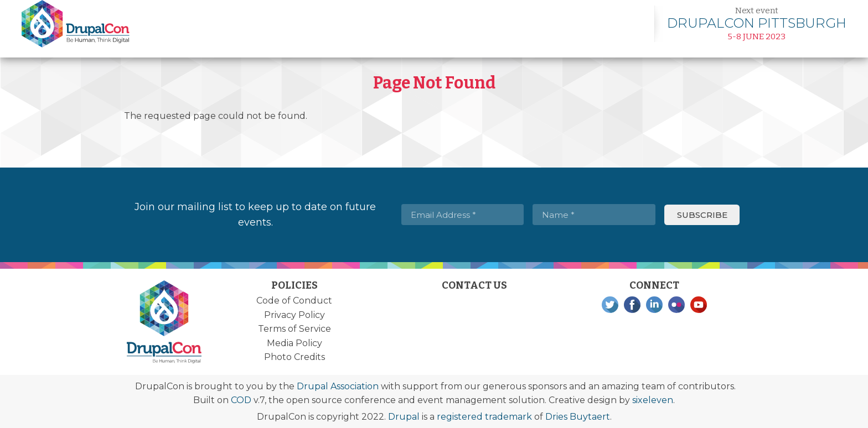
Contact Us (474, 285)
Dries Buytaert (578, 417)
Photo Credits (294, 357)
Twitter (610, 305)
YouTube (699, 305)
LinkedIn (654, 305)
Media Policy (294, 343)
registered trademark (484, 417)
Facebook (632, 305)
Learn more (757, 24)
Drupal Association (338, 386)
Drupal (404, 417)
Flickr (676, 305)
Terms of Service (294, 329)
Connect (654, 285)
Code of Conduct (294, 301)
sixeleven (653, 400)
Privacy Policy (294, 315)
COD (241, 400)
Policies (294, 285)
